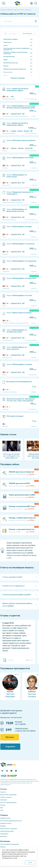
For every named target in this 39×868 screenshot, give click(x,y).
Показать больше (18, 78)
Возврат (3, 826)
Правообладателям (7, 831)
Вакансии (4, 836)
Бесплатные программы (8, 795)
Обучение (10, 737)
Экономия (4, 800)
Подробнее (10, 747)
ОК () (30, 862)
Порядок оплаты (6, 823)
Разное (3, 805)
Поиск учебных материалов (10, 844)
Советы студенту (6, 797)
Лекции (3, 847)
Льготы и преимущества (8, 802)
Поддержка (4, 834)
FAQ (2, 808)
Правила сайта (5, 818)
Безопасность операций (9, 829)
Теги (2, 810)
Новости (3, 792)
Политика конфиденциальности (11, 821)
